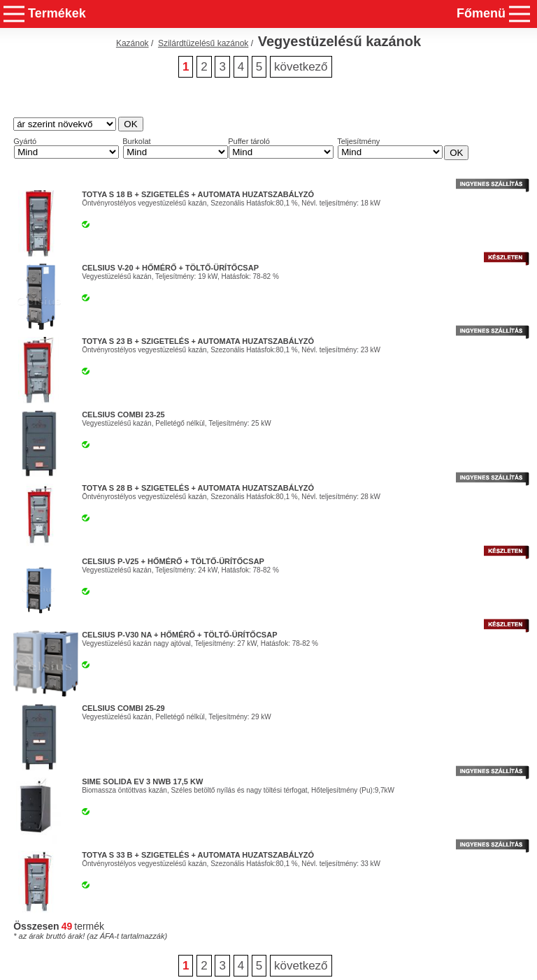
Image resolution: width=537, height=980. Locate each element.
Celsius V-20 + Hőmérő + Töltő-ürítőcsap (170, 268)
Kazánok (133, 43)
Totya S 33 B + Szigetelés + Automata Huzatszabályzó (198, 855)
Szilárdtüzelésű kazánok (203, 43)
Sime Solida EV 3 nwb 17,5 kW (142, 781)
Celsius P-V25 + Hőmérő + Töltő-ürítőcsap (173, 561)
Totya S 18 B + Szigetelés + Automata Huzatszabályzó (198, 194)
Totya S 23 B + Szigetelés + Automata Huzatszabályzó (198, 341)
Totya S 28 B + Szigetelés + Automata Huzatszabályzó (198, 488)
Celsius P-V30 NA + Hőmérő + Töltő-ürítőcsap (179, 635)
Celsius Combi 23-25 (123, 415)
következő (301, 67)
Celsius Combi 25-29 (123, 708)
